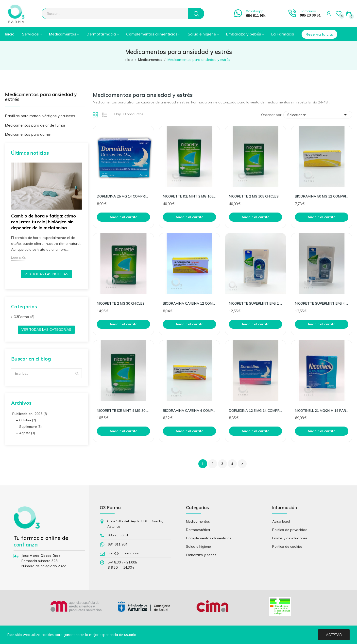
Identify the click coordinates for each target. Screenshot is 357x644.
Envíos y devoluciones (290, 538)
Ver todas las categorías (46, 330)
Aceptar (334, 635)
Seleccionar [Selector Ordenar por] (318, 115)
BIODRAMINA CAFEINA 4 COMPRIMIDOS (189, 411)
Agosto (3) (27, 433)
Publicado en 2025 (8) (30, 414)
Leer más (18, 257)
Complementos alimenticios (209, 538)
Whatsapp (255, 11)
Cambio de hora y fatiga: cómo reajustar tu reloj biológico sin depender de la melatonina (43, 222)
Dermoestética (198, 530)
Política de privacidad (290, 530)
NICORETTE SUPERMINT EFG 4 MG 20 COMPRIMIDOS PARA (322, 303)
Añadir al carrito (123, 217)
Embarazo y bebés (201, 555)
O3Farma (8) (24, 317)
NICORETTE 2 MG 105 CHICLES (254, 196)
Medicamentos (198, 521)
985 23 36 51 (310, 15)
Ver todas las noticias (46, 274)
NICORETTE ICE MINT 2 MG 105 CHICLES (189, 196)
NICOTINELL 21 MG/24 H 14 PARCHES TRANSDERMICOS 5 (322, 411)
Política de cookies (287, 546)
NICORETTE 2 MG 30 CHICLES (121, 303)
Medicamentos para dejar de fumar (35, 125)
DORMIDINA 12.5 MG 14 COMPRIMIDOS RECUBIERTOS (255, 411)
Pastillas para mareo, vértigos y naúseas (40, 116)
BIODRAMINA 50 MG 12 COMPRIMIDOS (322, 196)
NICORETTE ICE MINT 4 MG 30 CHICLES (123, 411)
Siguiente (242, 464)
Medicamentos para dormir (28, 134)
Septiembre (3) (30, 427)
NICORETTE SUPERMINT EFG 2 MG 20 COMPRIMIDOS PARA (255, 303)
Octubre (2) (28, 420)
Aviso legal (281, 521)
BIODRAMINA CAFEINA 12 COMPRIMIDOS (189, 303)
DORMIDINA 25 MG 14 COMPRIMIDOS (123, 196)
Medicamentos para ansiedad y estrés (41, 97)
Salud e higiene (198, 546)
